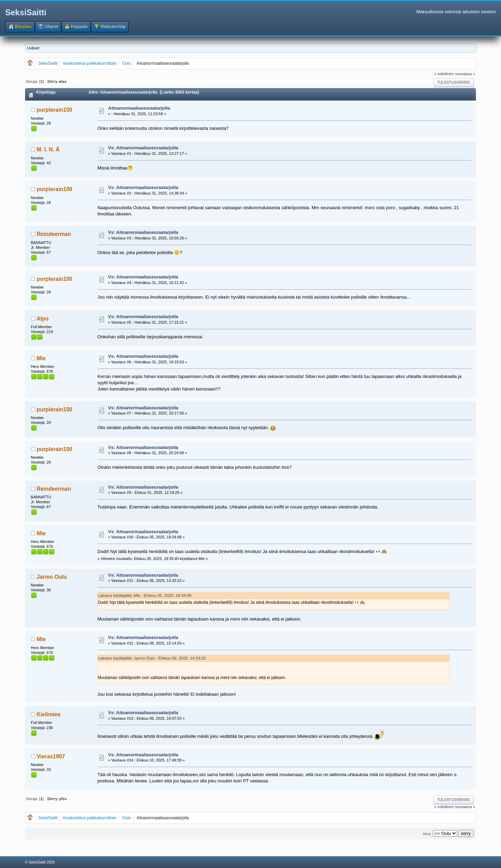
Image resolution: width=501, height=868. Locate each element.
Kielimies (49, 714)
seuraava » (465, 74)
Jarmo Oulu (52, 577)
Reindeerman (54, 234)
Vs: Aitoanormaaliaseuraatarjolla (143, 148)
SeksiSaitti (26, 13)
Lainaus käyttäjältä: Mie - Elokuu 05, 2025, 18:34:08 (145, 595)
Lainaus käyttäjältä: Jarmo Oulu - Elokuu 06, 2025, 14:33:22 (152, 658)
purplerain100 (55, 110)
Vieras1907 (51, 756)
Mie (41, 358)
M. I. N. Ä (48, 149)
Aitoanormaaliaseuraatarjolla (139, 108)
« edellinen (444, 74)
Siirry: (427, 834)
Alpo (43, 319)
